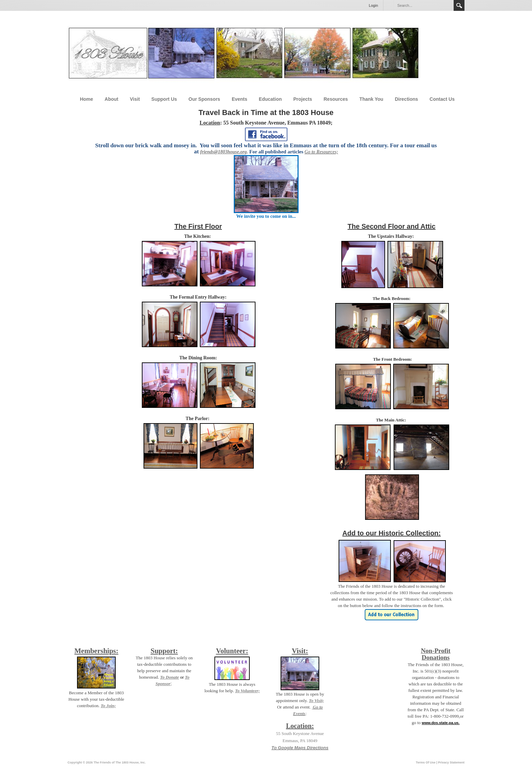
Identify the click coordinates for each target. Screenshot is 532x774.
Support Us (164, 99)
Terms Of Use (426, 762)
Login (373, 5)
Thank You (371, 99)
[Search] (423, 5)
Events (240, 99)
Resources (336, 99)
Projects (303, 99)
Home (86, 99)
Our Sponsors (204, 99)
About (111, 99)
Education (270, 99)
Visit (135, 99)
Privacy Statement (451, 762)
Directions (406, 99)
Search (459, 5)
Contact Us (442, 99)
